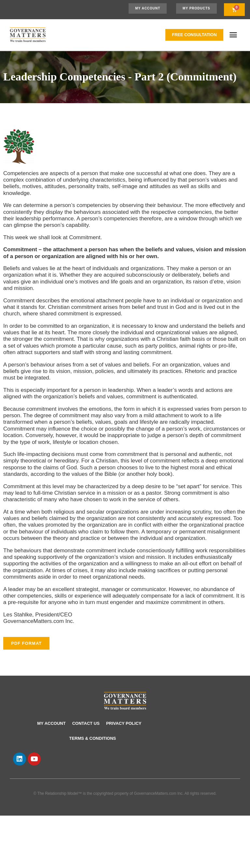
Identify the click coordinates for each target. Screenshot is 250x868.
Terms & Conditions (93, 738)
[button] (233, 35)
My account (51, 723)
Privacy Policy (124, 723)
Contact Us (86, 723)
